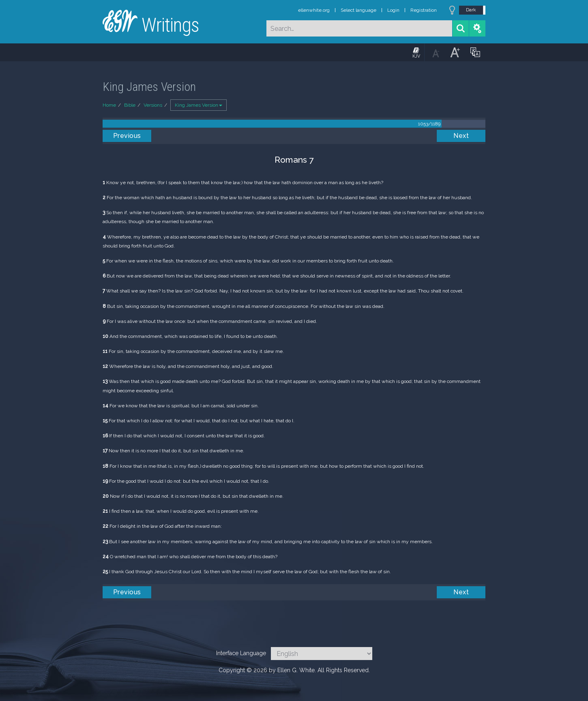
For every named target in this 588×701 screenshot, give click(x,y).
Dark (471, 10)
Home (109, 105)
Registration (424, 10)
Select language (358, 10)
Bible (130, 105)
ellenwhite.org (314, 10)
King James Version (199, 105)
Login (393, 10)
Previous (127, 136)
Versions (153, 105)
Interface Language (241, 653)
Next (461, 136)
